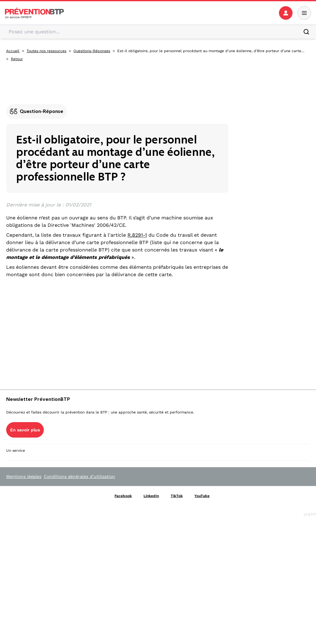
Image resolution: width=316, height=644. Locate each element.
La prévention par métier (151, 381)
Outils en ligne (138, 498)
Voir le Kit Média (26, 572)
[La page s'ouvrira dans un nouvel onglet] (288, 12)
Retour (17, 64)
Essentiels (133, 436)
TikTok (16, 461)
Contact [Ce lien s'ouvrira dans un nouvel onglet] (13, 426)
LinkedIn (47, 454)
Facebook (19, 454)
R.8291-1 (137, 226)
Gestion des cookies (50, 433)
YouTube (42, 461)
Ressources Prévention (263, 381)
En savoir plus (24, 523)
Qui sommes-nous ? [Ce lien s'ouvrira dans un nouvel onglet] (24, 404)
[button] (288, 12)
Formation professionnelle (267, 503)
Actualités (247, 445)
